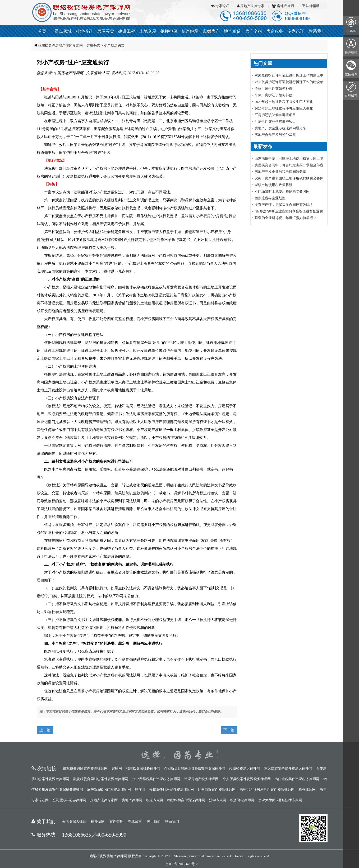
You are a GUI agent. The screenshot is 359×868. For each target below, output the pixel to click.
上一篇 (45, 730)
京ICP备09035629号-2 (181, 864)
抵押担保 (169, 31)
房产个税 (254, 31)
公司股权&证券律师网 (69, 800)
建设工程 (127, 31)
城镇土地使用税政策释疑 (273, 185)
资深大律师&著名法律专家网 (280, 800)
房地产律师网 (132, 800)
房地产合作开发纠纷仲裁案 (275, 135)
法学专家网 (218, 800)
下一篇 (229, 730)
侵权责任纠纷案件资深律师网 (171, 789)
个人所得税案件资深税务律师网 (247, 779)
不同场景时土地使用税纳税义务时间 (282, 191)
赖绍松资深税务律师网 (143, 768)
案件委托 (116, 821)
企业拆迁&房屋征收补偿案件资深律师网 (195, 768)
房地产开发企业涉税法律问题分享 (280, 128)
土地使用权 (150, 303)
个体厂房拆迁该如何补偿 (273, 89)
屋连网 (140, 789)
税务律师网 (307, 789)
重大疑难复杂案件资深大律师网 (288, 768)
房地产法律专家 (251, 6)
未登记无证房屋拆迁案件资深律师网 (267, 789)
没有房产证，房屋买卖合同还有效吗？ (284, 205)
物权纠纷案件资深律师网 (186, 800)
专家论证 (220, 6)
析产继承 (190, 31)
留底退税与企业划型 (270, 198)
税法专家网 (155, 800)
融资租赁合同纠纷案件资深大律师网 (101, 779)
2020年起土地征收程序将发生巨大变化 (284, 102)
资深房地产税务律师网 (201, 779)
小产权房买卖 (114, 45)
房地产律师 (283, 6)
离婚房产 (211, 31)
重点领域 (63, 31)
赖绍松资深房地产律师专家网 (60, 45)
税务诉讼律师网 (242, 800)
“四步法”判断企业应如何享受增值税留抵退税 (289, 211)
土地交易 (148, 31)
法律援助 (311, 6)
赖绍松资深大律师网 (245, 768)
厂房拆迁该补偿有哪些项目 (275, 115)
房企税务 (275, 31)
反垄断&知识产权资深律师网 (109, 789)
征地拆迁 (84, 31)
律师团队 (98, 821)
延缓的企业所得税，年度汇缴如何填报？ (286, 218)
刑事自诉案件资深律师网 (217, 789)
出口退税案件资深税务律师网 (297, 779)
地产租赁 (232, 31)
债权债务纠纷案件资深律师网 (85, 768)
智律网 (117, 768)
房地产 (194, 169)
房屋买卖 (105, 31)
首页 (42, 31)
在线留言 (135, 821)
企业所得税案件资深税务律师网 (156, 779)
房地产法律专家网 (104, 800)
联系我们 (317, 31)
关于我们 (154, 821)
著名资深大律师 (74, 821)
